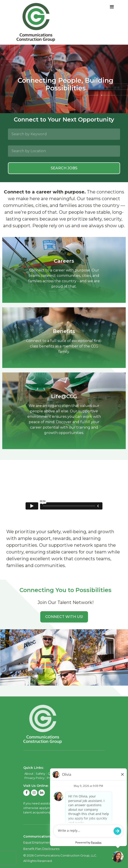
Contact (81, 774)
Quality (53, 774)
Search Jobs (64, 168)
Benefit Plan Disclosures (41, 849)
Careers (67, 774)
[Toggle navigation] (112, 7)
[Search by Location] (64, 151)
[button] (64, 617)
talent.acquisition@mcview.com (47, 812)
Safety (40, 774)
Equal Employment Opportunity (47, 842)
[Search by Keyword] (64, 134)
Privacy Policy (34, 778)
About (29, 774)
